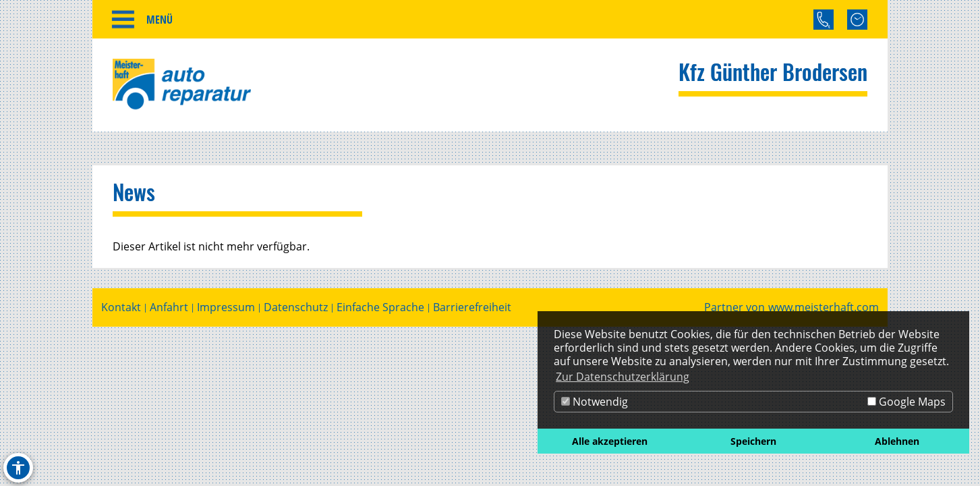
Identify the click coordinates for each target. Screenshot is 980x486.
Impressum (226, 307)
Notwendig (595, 402)
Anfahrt (169, 307)
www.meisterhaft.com (824, 307)
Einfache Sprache (380, 307)
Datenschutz (296, 307)
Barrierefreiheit (472, 307)
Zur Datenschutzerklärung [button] (623, 377)
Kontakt (121, 307)
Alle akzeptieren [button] (610, 441)
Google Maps (906, 402)
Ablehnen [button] (897, 441)
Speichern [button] (753, 441)
